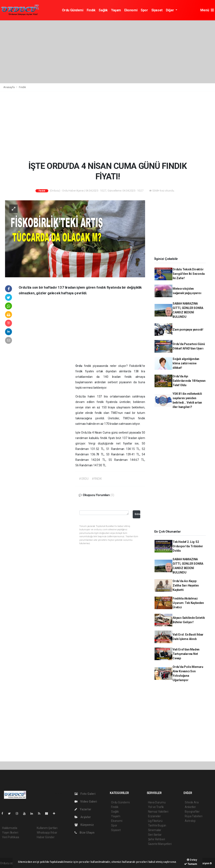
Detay (192, 860)
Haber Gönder (46, 837)
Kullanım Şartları (47, 828)
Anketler (190, 807)
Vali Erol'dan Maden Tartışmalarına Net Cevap (186, 654)
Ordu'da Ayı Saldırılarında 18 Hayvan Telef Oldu (189, 381)
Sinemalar (155, 830)
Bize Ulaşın (85, 833)
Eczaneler (154, 816)
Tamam (191, 864)
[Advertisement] (107, 52)
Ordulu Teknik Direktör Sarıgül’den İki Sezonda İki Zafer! (189, 274)
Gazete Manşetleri (160, 844)
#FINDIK (97, 479)
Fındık (91, 10)
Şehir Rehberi (157, 839)
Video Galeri (86, 802)
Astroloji (190, 821)
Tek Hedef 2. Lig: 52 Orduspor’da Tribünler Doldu (188, 546)
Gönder (138, 514)
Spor (144, 10)
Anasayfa (9, 87)
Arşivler (83, 817)
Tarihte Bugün (157, 825)
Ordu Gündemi (73, 10)
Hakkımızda (10, 828)
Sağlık (103, 10)
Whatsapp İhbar (47, 833)
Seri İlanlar (155, 835)
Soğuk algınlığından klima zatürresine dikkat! (186, 363)
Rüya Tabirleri (193, 816)
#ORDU (84, 479)
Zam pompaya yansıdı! (188, 330)
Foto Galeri (85, 794)
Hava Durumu (157, 802)
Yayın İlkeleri (10, 833)
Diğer (170, 10)
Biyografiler (192, 812)
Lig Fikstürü (155, 821)
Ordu (80, 366)
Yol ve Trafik (156, 807)
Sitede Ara (192, 802)
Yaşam (116, 10)
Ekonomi (131, 10)
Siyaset (157, 10)
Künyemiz (84, 825)
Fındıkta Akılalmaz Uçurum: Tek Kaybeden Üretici (188, 603)
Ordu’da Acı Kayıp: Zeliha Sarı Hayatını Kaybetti (186, 585)
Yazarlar (83, 809)
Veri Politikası (11, 837)
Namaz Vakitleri (158, 812)
